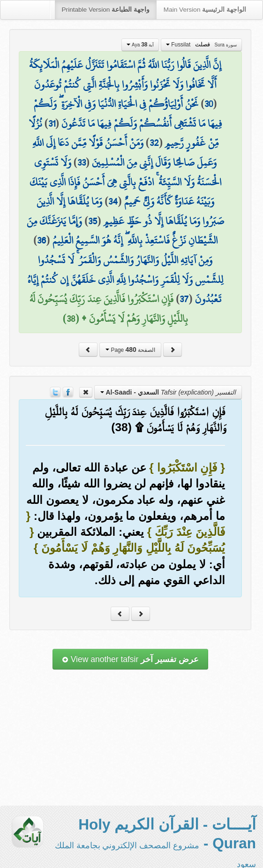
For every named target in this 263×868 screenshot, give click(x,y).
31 (52, 123)
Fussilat (201, 45)
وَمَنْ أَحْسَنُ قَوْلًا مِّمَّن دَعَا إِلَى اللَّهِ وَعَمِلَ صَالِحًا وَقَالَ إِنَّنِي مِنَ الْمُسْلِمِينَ (124, 152)
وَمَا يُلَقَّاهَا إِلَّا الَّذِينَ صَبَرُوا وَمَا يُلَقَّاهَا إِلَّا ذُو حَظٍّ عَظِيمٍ (130, 211)
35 (93, 221)
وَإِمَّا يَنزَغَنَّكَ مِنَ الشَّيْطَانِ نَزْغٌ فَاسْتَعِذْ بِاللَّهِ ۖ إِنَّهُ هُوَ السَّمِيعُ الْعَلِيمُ (122, 231)
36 (41, 240)
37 (184, 299)
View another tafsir (130, 659)
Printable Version (106, 10)
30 (209, 104)
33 (82, 162)
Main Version (205, 10)
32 (154, 143)
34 (113, 201)
